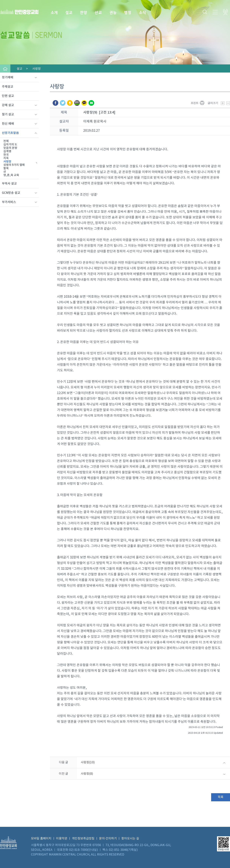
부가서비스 (9, 202)
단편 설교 (8, 96)
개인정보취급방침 (83, 839)
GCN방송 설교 (11, 193)
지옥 (6, 158)
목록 (221, 797)
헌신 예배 (8, 124)
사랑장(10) (88, 762)
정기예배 (8, 77)
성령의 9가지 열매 (14, 165)
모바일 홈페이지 (41, 839)
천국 (6, 155)
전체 (6, 141)
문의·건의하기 (108, 839)
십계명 (7, 151)
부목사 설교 (9, 184)
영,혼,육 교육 (11, 175)
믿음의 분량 (10, 148)
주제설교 (8, 87)
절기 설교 (8, 114)
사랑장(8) (87, 774)
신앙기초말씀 (10, 133)
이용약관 (62, 839)
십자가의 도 (10, 145)
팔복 (6, 168)
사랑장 (7, 162)
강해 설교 (8, 105)
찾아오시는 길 (130, 839)
